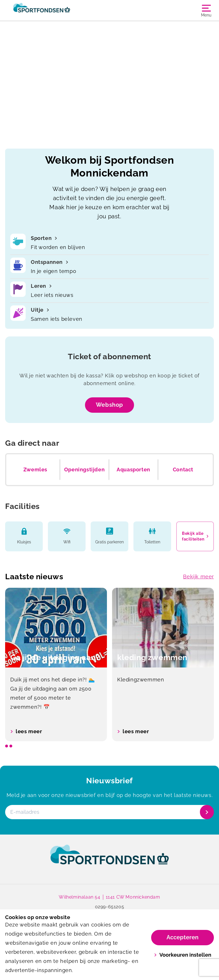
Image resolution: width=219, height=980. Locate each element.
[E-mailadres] (109, 812)
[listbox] (109, 664)
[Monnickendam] (57, 10)
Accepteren (182, 937)
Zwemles (35, 470)
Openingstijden (84, 470)
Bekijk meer (198, 577)
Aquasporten (133, 470)
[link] (109, 860)
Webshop (109, 405)
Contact (183, 470)
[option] (56, 664)
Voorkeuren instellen (183, 955)
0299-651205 (110, 907)
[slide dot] (7, 746)
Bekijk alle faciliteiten (195, 536)
